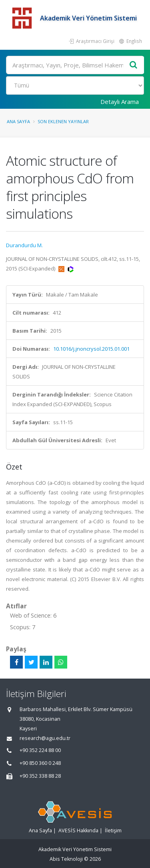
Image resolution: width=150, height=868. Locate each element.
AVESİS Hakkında (78, 830)
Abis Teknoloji (66, 859)
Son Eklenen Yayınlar (63, 121)
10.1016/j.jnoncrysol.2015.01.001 (91, 349)
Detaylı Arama (120, 102)
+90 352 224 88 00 (40, 750)
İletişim (113, 830)
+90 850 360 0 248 (40, 763)
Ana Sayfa (18, 121)
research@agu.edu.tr (45, 738)
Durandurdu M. (24, 245)
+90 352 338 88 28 (40, 776)
